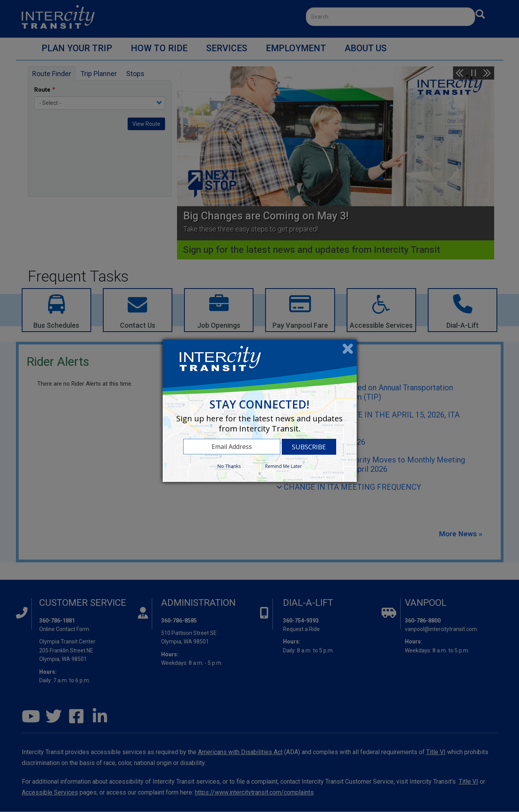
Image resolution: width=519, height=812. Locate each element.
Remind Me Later (284, 466)
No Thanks (229, 466)
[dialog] (260, 411)
